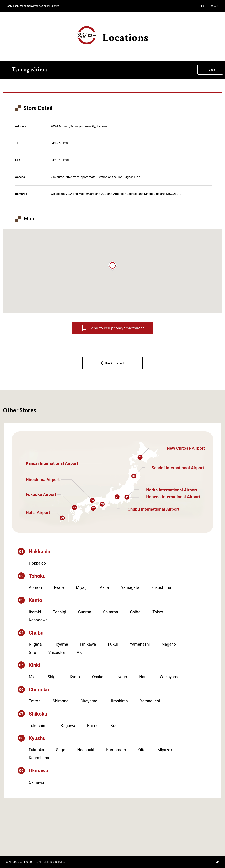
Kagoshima (39, 758)
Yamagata (130, 587)
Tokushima (39, 726)
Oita (142, 750)
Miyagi (82, 587)
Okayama (89, 701)
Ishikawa (88, 644)
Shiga (53, 677)
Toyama (61, 644)
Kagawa (68, 726)
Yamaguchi (150, 701)
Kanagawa (38, 620)
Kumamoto (116, 750)
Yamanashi (140, 644)
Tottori (35, 701)
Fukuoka (36, 750)
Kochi (116, 726)
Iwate (59, 587)
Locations (113, 36)
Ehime (93, 726)
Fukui (113, 644)
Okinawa (37, 782)
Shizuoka (56, 652)
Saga (61, 750)
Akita (104, 587)
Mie (32, 677)
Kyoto (75, 677)
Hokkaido (37, 563)
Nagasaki (86, 750)
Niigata (35, 644)
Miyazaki (165, 750)
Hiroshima (119, 701)
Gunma (85, 612)
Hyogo (121, 677)
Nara (143, 677)
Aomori (35, 587)
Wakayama (170, 677)
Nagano (169, 644)
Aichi (81, 652)
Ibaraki (35, 612)
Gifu (32, 652)
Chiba (135, 612)
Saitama (111, 612)
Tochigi (60, 612)
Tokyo (158, 612)
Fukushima (161, 587)
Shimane (60, 701)
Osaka (98, 677)
